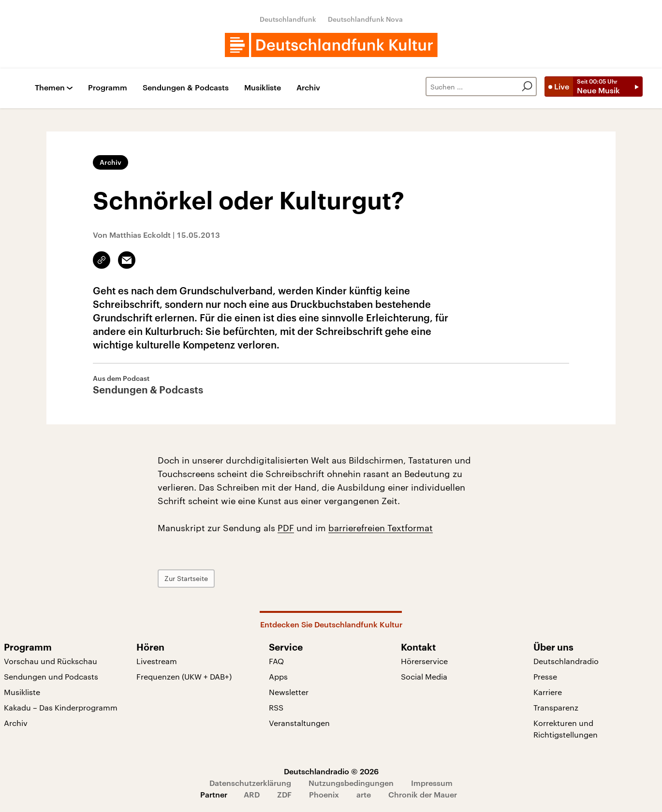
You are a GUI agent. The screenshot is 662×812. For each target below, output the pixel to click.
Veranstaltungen (299, 723)
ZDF (284, 794)
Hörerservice (424, 661)
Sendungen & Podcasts (186, 88)
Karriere (548, 692)
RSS (276, 707)
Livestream (157, 661)
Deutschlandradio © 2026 (331, 771)
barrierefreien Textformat (381, 528)
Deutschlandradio (566, 661)
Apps (278, 676)
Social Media (424, 676)
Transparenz (556, 707)
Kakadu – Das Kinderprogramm (61, 707)
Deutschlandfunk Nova (365, 19)
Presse (545, 676)
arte (364, 794)
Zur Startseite (186, 578)
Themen (50, 88)
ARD (252, 794)
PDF (286, 528)
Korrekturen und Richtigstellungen (566, 729)
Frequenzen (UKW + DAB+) (184, 676)
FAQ (276, 661)
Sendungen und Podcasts (51, 676)
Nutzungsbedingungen (351, 783)
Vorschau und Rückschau (51, 661)
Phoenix (324, 794)
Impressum (432, 783)
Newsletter (289, 692)
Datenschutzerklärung (250, 783)
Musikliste (263, 88)
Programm (108, 88)
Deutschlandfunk (288, 19)
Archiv (308, 88)
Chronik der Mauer (423, 794)
